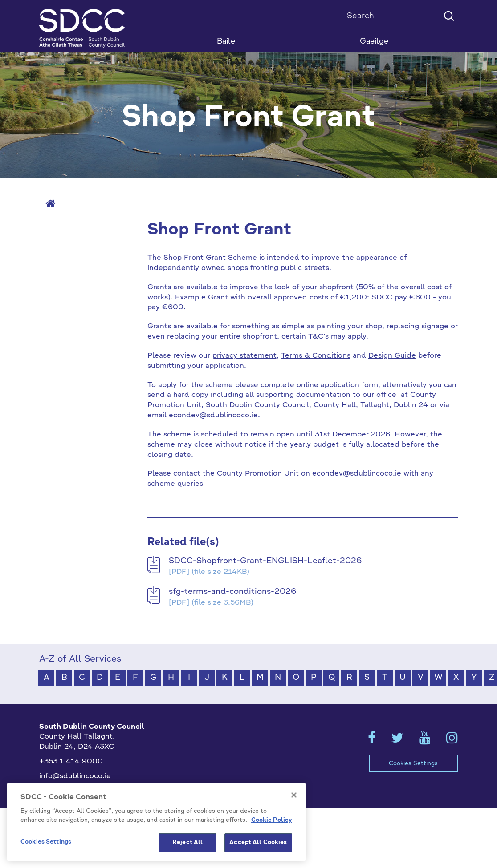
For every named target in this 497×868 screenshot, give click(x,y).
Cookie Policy (271, 828)
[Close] (294, 803)
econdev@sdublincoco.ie (357, 474)
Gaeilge (374, 42)
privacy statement (244, 356)
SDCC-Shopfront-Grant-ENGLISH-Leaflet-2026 (265, 561)
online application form (337, 385)
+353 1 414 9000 (71, 762)
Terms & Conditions (316, 356)
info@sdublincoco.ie (75, 776)
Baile (226, 42)
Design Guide (392, 356)
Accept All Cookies (258, 851)
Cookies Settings (413, 764)
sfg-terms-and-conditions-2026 (232, 592)
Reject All (187, 851)
